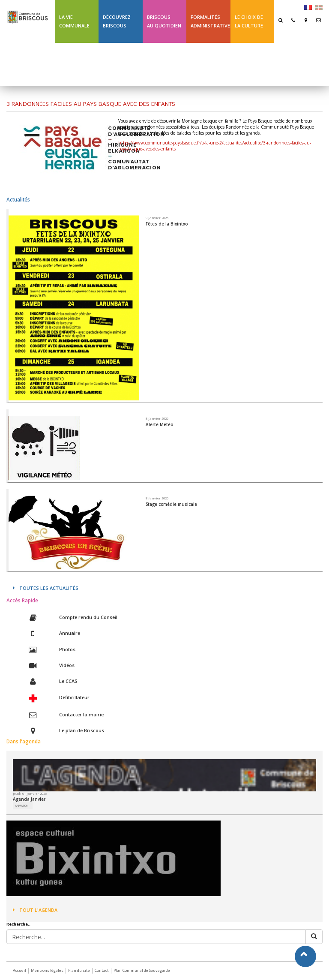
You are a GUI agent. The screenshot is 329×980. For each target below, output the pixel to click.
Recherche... (19, 924)
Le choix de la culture (249, 21)
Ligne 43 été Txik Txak (74, 64)
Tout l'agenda (35, 910)
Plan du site (79, 970)
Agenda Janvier (29, 799)
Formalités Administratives (210, 21)
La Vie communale (74, 21)
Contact (102, 970)
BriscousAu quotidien (164, 21)
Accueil (19, 970)
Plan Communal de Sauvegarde (142, 970)
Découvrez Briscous (117, 21)
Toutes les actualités (46, 588)
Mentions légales (47, 970)
